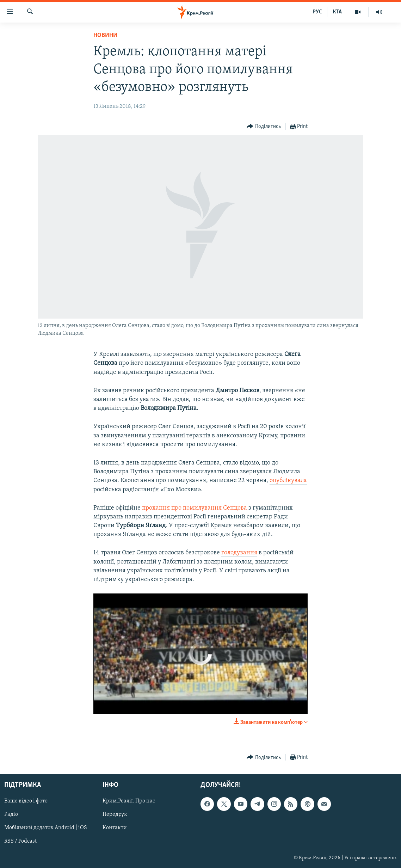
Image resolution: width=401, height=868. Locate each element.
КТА (337, 12)
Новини (105, 35)
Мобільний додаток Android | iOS (46, 828)
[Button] (264, 127)
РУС (317, 12)
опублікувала (288, 481)
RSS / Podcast (20, 842)
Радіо (11, 815)
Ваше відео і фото (26, 801)
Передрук (115, 815)
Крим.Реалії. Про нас (129, 801)
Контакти (115, 828)
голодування (239, 553)
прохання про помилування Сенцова (195, 508)
